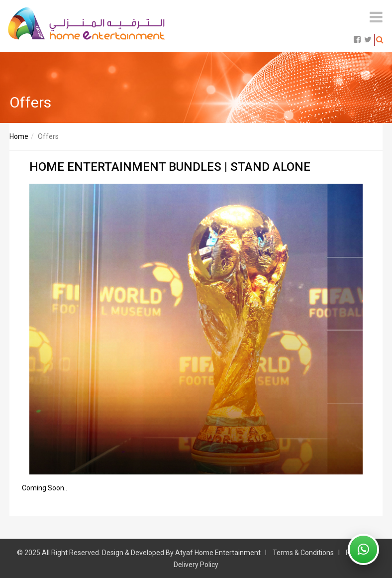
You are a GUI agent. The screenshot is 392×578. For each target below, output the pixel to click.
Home (19, 136)
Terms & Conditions (303, 553)
